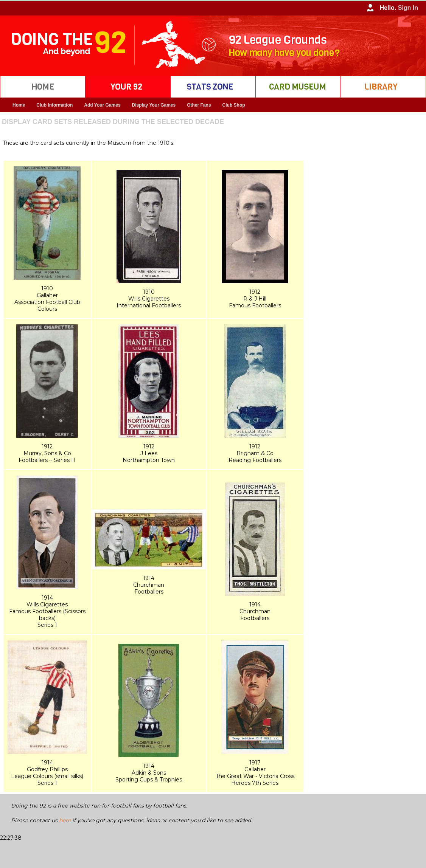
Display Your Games (154, 105)
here (65, 820)
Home (19, 105)
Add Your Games (102, 105)
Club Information (54, 105)
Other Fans (199, 105)
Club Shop (234, 105)
